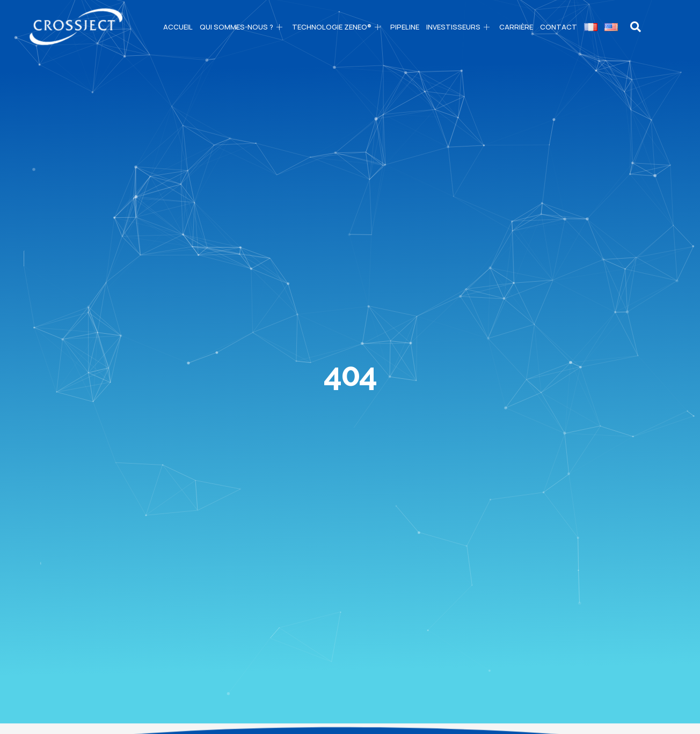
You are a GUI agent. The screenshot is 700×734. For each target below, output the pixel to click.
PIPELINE (405, 27)
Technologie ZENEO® (338, 27)
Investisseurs (459, 27)
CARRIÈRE (516, 27)
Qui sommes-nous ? (242, 27)
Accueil (178, 27)
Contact (559, 27)
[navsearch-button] (636, 27)
